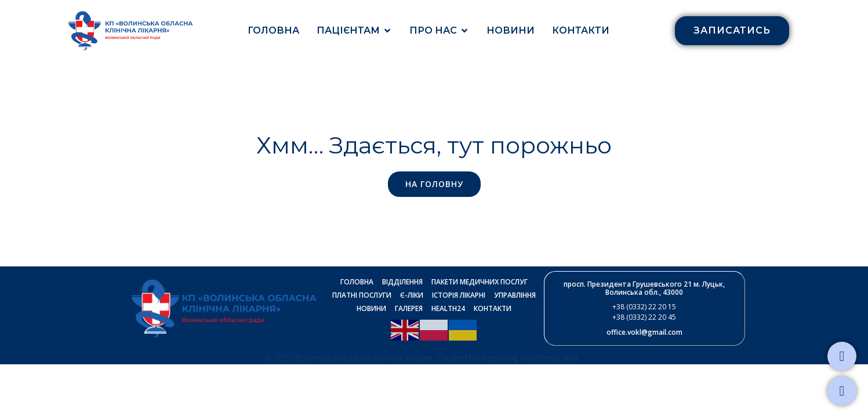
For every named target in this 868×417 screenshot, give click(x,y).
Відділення (402, 282)
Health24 (448, 308)
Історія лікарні (459, 295)
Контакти (581, 30)
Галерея (409, 308)
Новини (511, 30)
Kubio (592, 357)
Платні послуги (362, 295)
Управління (515, 295)
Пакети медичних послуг (480, 282)
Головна (273, 30)
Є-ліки (412, 295)
